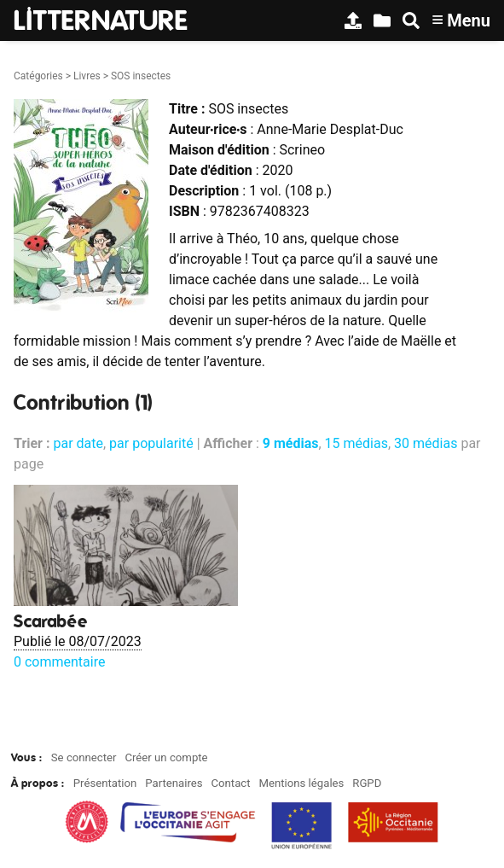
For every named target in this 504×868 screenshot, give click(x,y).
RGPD (367, 783)
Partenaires (174, 783)
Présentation (105, 783)
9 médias (291, 443)
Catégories (38, 76)
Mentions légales (301, 783)
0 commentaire (59, 662)
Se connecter (84, 757)
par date (78, 443)
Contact (230, 783)
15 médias (356, 443)
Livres (87, 76)
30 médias (426, 443)
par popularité (151, 443)
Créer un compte (166, 757)
